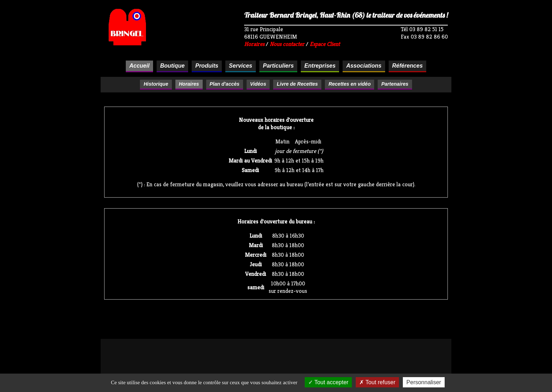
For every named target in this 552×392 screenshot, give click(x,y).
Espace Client (325, 44)
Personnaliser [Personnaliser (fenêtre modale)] (424, 382)
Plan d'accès (225, 84)
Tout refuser (377, 382)
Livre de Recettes (297, 84)
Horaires (254, 44)
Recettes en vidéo (350, 84)
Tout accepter (328, 382)
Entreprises (320, 66)
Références (407, 66)
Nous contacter (287, 44)
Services (241, 66)
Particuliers (278, 66)
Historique (156, 84)
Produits (207, 66)
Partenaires (395, 84)
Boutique (172, 66)
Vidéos (258, 84)
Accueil (139, 66)
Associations (364, 66)
